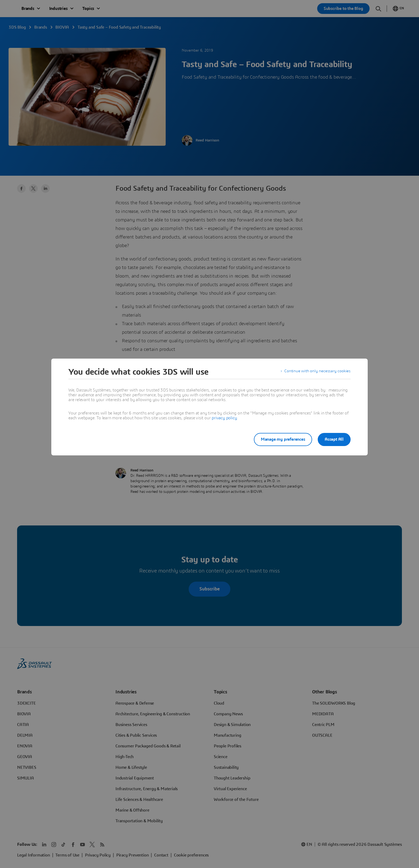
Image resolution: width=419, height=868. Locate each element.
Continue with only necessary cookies (316, 372)
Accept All (334, 439)
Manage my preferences (280, 439)
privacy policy (224, 418)
